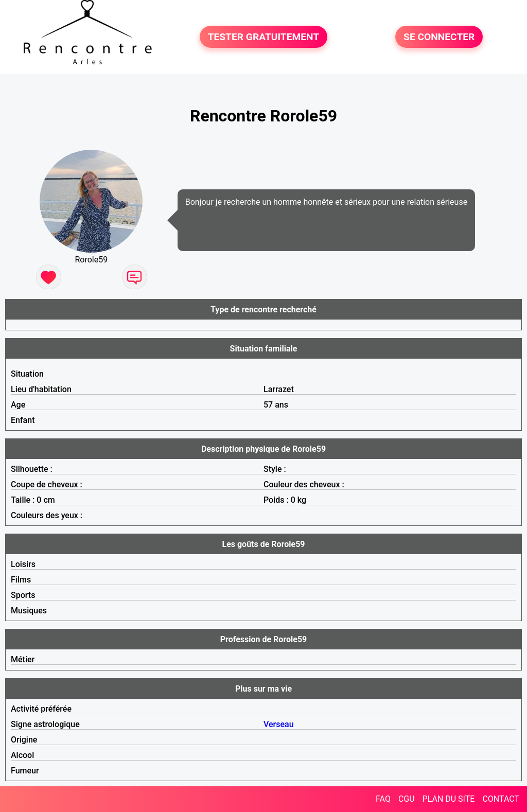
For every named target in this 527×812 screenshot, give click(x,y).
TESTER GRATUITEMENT (264, 37)
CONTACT (501, 799)
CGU (407, 799)
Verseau (279, 724)
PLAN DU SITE (449, 799)
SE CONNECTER (439, 37)
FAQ (383, 799)
